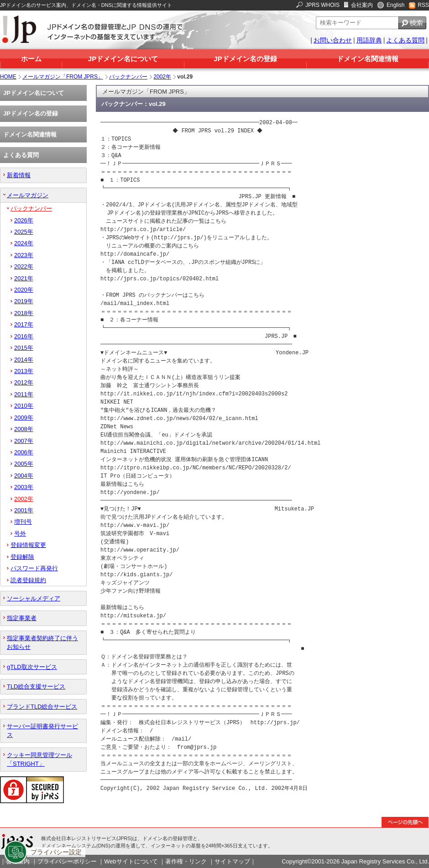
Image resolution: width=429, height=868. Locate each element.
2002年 (162, 77)
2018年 (24, 313)
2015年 (24, 348)
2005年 (24, 464)
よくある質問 (405, 40)
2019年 (24, 301)
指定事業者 (22, 618)
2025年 (24, 232)
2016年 (24, 336)
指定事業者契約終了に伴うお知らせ (42, 642)
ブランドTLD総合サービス (42, 707)
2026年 (24, 220)
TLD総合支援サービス (36, 687)
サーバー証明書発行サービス (42, 731)
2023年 (24, 255)
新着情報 (19, 175)
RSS (423, 5)
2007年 (24, 441)
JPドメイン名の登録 (245, 59)
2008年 (24, 429)
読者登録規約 (28, 580)
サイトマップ (232, 861)
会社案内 (362, 5)
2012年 (24, 382)
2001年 (24, 510)
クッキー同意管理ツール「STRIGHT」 (39, 759)
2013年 (24, 371)
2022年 (24, 266)
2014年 (24, 360)
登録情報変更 (28, 545)
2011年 (24, 394)
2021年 (24, 278)
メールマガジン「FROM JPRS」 (63, 77)
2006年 (24, 452)
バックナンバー (128, 77)
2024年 (24, 243)
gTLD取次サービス (32, 667)
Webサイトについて (131, 861)
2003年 (24, 487)
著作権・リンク (186, 861)
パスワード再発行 (34, 568)
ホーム (31, 59)
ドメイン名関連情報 (368, 59)
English (395, 5)
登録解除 (22, 557)
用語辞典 (369, 40)
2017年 (24, 324)
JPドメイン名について (123, 59)
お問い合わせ (333, 40)
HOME (8, 77)
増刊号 (23, 522)
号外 (20, 534)
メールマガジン (28, 195)
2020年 (24, 290)
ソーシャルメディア (34, 598)
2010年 (24, 406)
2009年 (24, 418)
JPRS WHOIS (322, 5)
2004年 (24, 476)
